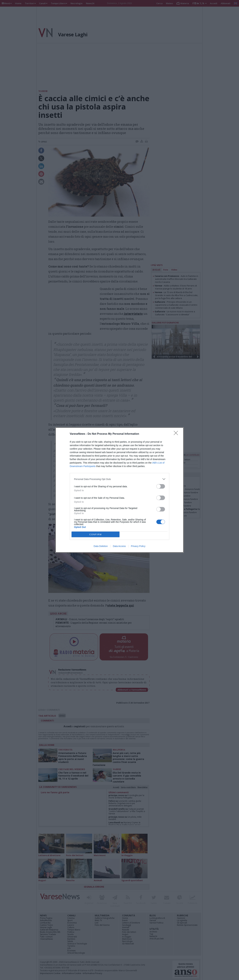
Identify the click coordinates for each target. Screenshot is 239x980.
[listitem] (119, 479)
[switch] (161, 486)
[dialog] (119, 490)
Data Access (119, 546)
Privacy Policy (138, 546)
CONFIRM (96, 534)
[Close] (177, 434)
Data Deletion (101, 546)
